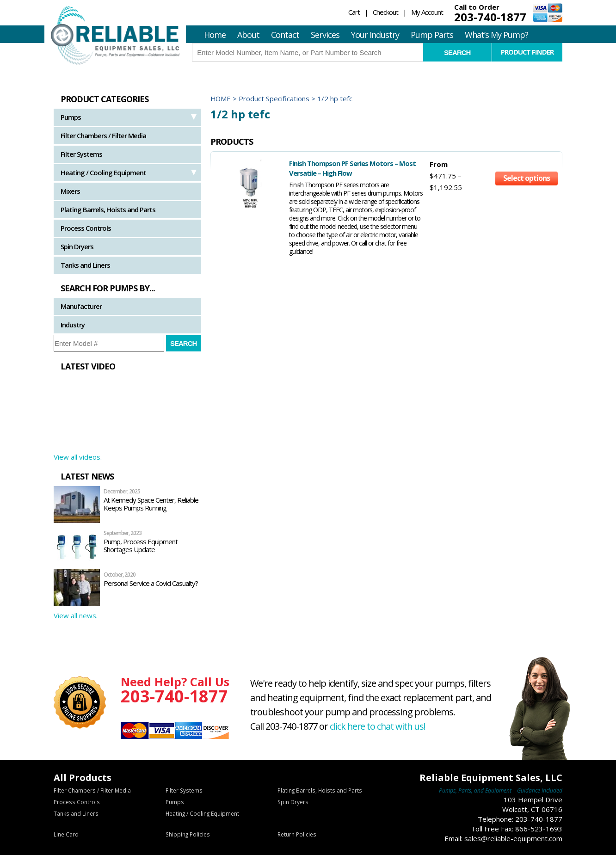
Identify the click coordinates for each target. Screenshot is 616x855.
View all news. (76, 615)
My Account (427, 12)
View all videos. (78, 457)
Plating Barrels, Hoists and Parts (108, 209)
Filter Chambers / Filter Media (103, 135)
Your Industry (375, 35)
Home (215, 35)
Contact (285, 35)
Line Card (66, 834)
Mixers (70, 191)
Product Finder (527, 52)
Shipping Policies (188, 834)
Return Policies (297, 834)
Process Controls (86, 228)
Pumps (71, 117)
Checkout (385, 12)
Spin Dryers (77, 246)
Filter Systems (81, 154)
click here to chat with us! (379, 726)
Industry (73, 325)
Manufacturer (81, 306)
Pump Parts (432, 35)
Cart (354, 12)
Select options (527, 179)
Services (325, 35)
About (248, 35)
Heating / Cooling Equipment (103, 172)
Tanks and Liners (85, 265)
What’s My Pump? (496, 35)
